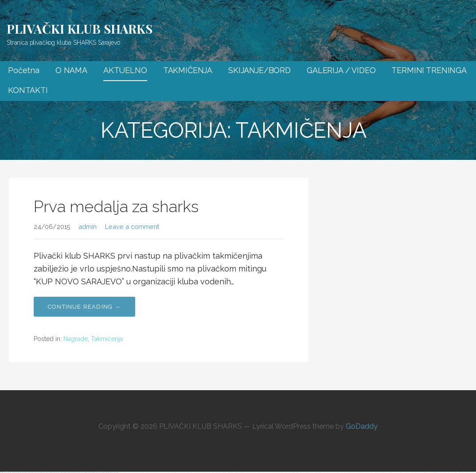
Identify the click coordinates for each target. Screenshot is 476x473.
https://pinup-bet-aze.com (139, 472)
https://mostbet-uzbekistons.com (160, 472)
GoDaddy (362, 426)
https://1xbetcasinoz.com (14, 473)
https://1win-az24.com (82, 473)
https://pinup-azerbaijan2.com (46, 473)
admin (88, 227)
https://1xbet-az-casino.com (269, 472)
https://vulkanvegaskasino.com (355, 472)
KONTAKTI (28, 90)
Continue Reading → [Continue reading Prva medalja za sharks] (84, 307)
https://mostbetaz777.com (65, 473)
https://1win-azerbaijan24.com (440, 472)
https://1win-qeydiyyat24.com (179, 472)
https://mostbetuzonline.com (420, 472)
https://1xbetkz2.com (448, 472)
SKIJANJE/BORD (259, 70)
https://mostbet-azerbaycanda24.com (149, 472)
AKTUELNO (125, 70)
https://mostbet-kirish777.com (224, 472)
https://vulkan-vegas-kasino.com (306, 472)
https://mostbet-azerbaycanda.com (378, 472)
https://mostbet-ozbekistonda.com (56, 473)
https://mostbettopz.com (187, 472)
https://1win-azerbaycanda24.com (207, 472)
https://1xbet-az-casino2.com (170, 472)
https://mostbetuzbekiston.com (259, 472)
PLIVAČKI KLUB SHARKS (80, 29)
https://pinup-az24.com (121, 472)
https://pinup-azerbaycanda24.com (279, 472)
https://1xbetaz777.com (455, 472)
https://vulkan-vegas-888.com (430, 472)
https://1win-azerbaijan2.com (74, 473)
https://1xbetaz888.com (89, 473)
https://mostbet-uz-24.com (412, 472)
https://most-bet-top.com (21, 473)
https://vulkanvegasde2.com (396, 472)
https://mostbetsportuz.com (316, 472)
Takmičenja (107, 339)
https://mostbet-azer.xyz (6, 473)
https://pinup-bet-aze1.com (36, 473)
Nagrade (76, 339)
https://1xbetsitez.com (29, 473)
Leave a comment (132, 227)
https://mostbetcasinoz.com (289, 472)
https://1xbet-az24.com (387, 472)
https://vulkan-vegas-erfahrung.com (249, 472)
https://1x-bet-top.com (239, 472)
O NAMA (71, 70)
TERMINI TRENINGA (429, 70)
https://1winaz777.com (232, 472)
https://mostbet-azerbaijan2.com (98, 473)
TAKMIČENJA (188, 70)
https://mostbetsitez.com (107, 473)
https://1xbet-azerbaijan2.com (129, 472)
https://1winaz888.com (216, 472)
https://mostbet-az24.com (346, 472)
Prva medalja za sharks (116, 206)
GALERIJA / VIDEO (341, 70)
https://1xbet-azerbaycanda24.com (326, 472)
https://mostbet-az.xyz (297, 472)
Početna (24, 70)
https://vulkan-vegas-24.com (337, 472)
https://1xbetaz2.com (462, 472)
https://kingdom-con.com (114, 473)
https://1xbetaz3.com (404, 472)
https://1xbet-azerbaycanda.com (196, 472)
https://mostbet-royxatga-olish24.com (366, 472)
